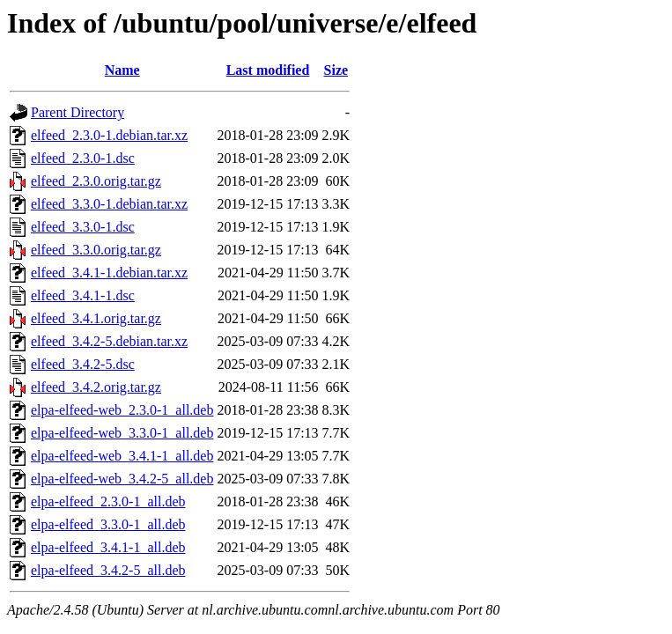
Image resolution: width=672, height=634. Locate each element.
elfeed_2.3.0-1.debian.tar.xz (109, 135)
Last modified (268, 70)
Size (336, 70)
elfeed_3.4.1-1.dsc (83, 295)
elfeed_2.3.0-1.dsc (83, 158)
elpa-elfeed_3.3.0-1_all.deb (108, 524)
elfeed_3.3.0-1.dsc (83, 227)
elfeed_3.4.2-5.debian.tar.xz (109, 341)
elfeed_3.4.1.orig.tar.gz (96, 318)
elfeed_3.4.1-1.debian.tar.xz (109, 273)
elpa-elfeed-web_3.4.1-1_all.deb (122, 456)
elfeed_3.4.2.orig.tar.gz (96, 387)
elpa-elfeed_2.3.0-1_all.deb (108, 501)
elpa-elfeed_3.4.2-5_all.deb (108, 570)
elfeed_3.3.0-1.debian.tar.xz (109, 204)
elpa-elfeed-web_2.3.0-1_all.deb (122, 410)
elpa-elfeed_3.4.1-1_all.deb (108, 547)
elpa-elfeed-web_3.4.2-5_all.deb (122, 479)
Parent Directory (78, 112)
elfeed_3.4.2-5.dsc (83, 364)
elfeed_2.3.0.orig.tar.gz (96, 181)
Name (122, 70)
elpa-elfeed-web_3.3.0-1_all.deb (122, 433)
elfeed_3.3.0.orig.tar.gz (96, 250)
